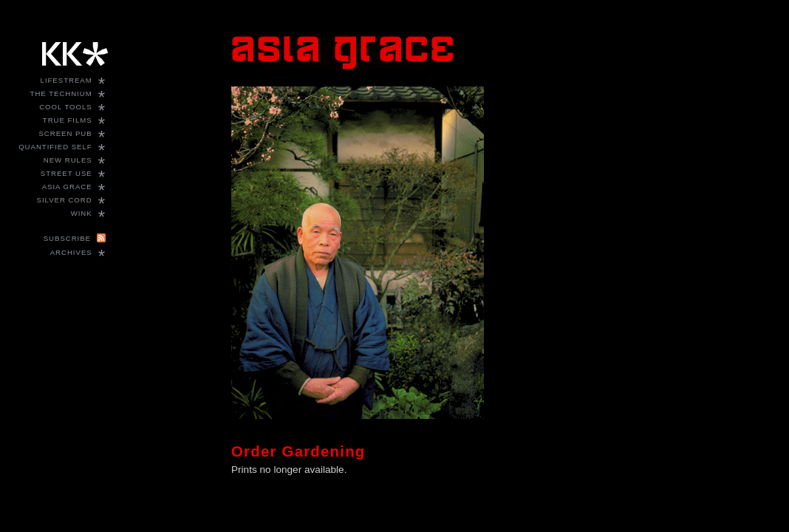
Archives (71, 252)
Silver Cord (65, 200)
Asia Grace (67, 187)
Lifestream (66, 80)
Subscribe (67, 238)
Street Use (66, 173)
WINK (82, 213)
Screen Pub (65, 133)
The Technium (61, 93)
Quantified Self (55, 147)
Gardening (324, 451)
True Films (68, 120)
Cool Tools (66, 107)
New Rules (68, 160)
